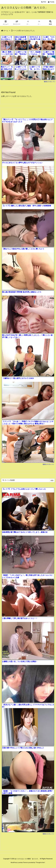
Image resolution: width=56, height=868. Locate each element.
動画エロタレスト (50, 82)
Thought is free (40, 862)
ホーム (6, 31)
